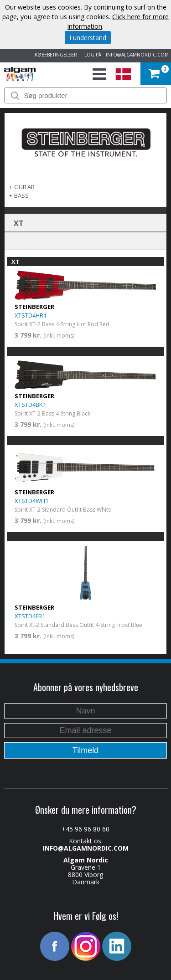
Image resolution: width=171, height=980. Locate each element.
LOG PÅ (91, 55)
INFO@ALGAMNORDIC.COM (137, 55)
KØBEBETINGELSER (54, 55)
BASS (21, 195)
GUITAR (24, 187)
